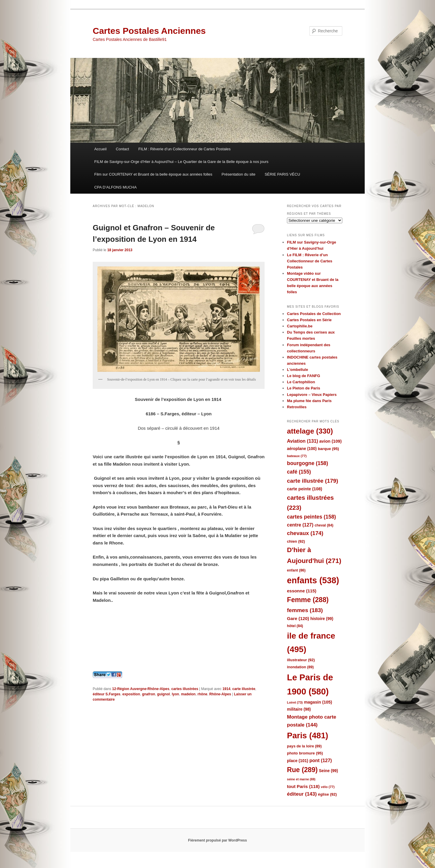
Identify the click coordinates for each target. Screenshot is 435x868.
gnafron (148, 694)
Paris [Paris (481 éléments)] (308, 735)
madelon (188, 694)
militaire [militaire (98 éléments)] (299, 709)
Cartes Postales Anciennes (149, 31)
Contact (123, 149)
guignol (163, 694)
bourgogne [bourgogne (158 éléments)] (308, 463)
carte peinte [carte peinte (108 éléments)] (305, 489)
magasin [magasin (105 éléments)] (318, 702)
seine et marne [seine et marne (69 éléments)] (301, 779)
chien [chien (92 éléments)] (296, 541)
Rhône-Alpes (220, 694)
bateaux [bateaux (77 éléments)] (297, 456)
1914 (226, 689)
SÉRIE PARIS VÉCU (282, 174)
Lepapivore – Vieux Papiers (312, 395)
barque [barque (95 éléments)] (328, 449)
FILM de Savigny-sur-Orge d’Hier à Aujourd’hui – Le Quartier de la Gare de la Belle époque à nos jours (181, 162)
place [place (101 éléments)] (298, 761)
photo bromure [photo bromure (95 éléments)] (305, 753)
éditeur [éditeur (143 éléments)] (302, 794)
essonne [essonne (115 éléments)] (302, 591)
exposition (131, 694)
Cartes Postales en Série (309, 320)
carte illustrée (244, 689)
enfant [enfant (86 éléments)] (296, 570)
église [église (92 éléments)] (327, 794)
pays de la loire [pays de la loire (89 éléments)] (304, 746)
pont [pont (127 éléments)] (321, 760)
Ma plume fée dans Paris (309, 401)
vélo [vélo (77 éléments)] (328, 787)
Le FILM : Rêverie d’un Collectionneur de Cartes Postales (310, 261)
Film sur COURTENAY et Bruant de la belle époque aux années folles (153, 174)
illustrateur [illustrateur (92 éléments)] (301, 660)
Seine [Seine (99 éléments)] (328, 771)
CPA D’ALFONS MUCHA (115, 187)
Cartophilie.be (300, 326)
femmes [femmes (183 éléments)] (305, 610)
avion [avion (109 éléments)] (331, 441)
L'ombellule (298, 370)
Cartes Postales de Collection (314, 314)
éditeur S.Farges (107, 694)
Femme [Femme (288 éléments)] (308, 600)
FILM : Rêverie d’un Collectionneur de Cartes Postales (185, 149)
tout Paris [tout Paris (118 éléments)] (303, 786)
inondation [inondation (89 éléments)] (300, 667)
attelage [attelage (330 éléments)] (310, 431)
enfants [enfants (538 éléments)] (313, 580)
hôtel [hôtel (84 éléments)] (295, 626)
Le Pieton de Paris (304, 388)
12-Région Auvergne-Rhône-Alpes (141, 689)
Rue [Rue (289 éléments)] (302, 770)
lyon (176, 694)
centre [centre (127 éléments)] (300, 525)
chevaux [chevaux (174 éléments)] (305, 533)
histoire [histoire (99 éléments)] (322, 619)
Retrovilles (297, 407)
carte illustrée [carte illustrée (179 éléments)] (313, 481)
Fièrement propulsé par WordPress (217, 840)
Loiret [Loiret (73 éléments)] (295, 702)
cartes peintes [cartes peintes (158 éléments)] (311, 517)
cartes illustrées (185, 689)
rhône (202, 694)
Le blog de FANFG (304, 376)
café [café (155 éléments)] (299, 472)
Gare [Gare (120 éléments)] (298, 618)
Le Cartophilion (301, 382)
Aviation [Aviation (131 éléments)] (303, 441)
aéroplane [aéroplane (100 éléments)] (302, 449)
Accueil (100, 149)
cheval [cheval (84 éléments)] (324, 525)
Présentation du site (239, 174)
